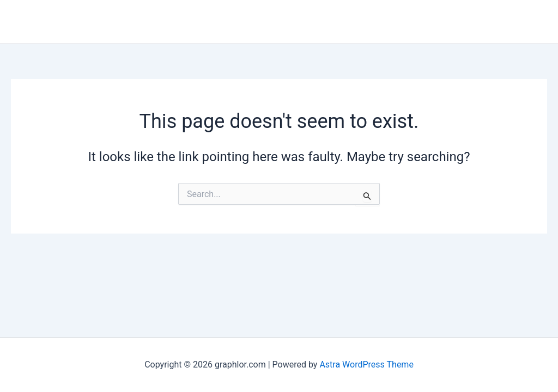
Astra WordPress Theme (366, 365)
